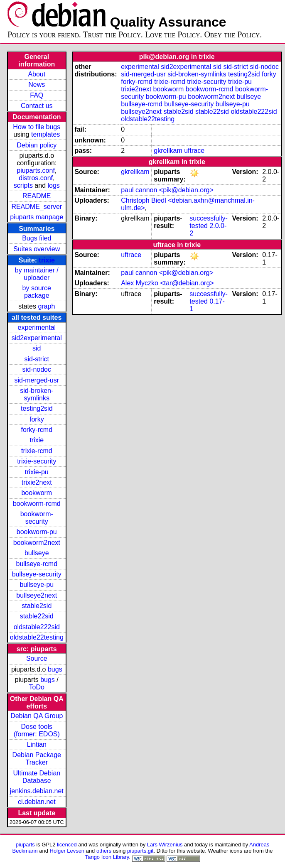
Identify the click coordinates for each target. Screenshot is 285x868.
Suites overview (37, 249)
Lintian (37, 744)
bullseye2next (37, 595)
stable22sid (37, 616)
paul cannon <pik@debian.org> (167, 190)
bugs (55, 669)
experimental (37, 327)
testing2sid (37, 408)
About (37, 74)
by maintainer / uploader (37, 274)
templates (45, 134)
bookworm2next (37, 543)
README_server (37, 207)
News (37, 85)
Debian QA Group (37, 716)
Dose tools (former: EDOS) (37, 730)
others (104, 851)
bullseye (37, 553)
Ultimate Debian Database (37, 777)
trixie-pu (37, 472)
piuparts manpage (37, 217)
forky (37, 419)
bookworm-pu (37, 532)
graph (46, 306)
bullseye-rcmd (37, 564)
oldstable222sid (37, 627)
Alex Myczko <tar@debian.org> (167, 283)
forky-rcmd (37, 430)
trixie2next (37, 482)
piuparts (25, 845)
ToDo (37, 687)
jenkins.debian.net (37, 791)
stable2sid (37, 606)
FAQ (37, 95)
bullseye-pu (37, 585)
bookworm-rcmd (37, 504)
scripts (23, 185)
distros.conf (36, 178)
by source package (37, 292)
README (37, 196)
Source (37, 658)
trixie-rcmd (37, 451)
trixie (47, 260)
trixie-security (37, 461)
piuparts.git (140, 851)
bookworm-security (37, 518)
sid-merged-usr (37, 380)
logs (54, 185)
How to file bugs (37, 127)
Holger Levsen (67, 851)
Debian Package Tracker (37, 759)
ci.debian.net (37, 802)
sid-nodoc (37, 369)
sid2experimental (37, 338)
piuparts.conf (36, 170)
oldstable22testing (37, 637)
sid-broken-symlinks (37, 394)
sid (37, 348)
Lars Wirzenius (165, 845)
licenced (67, 845)
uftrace (194, 151)
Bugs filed (37, 238)
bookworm (37, 493)
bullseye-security (37, 574)
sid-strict (37, 359)
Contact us (37, 106)
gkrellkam (168, 151)
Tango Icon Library (107, 857)
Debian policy (37, 145)
